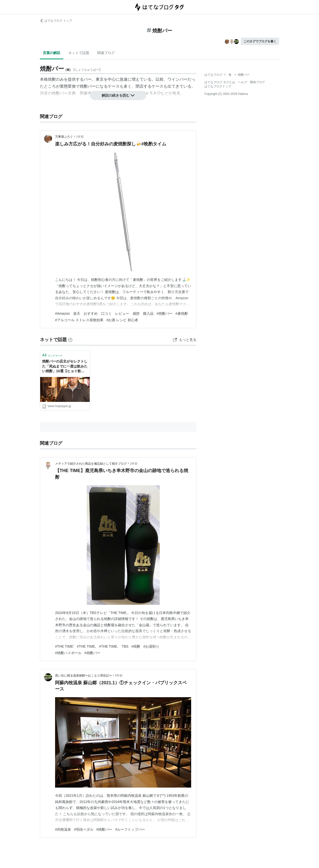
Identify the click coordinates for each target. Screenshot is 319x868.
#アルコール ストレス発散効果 (79, 320)
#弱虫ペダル (84, 829)
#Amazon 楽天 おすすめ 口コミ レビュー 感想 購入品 (104, 313)
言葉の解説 (52, 53)
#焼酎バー (164, 313)
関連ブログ (106, 53)
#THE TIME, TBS (114, 646)
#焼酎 (136, 646)
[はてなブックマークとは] (70, 340)
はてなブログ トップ (56, 21)
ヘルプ (242, 82)
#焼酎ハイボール (68, 653)
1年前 (80, 137)
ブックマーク (52, 355)
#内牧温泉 (63, 829)
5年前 (119, 676)
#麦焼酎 (182, 313)
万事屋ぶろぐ (64, 137)
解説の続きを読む (118, 95)
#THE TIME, (87, 646)
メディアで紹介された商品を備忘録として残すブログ (91, 464)
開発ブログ (257, 82)
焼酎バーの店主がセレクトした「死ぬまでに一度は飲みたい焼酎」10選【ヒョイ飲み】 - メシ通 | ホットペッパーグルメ (65, 367)
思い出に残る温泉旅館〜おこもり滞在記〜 (83, 676)
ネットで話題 (79, 53)
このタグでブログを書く (260, 41)
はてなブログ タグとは (220, 82)
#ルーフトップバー (130, 829)
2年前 (134, 464)
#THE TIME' (65, 646)
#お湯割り (151, 646)
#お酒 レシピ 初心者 (122, 320)
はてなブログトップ (218, 86)
